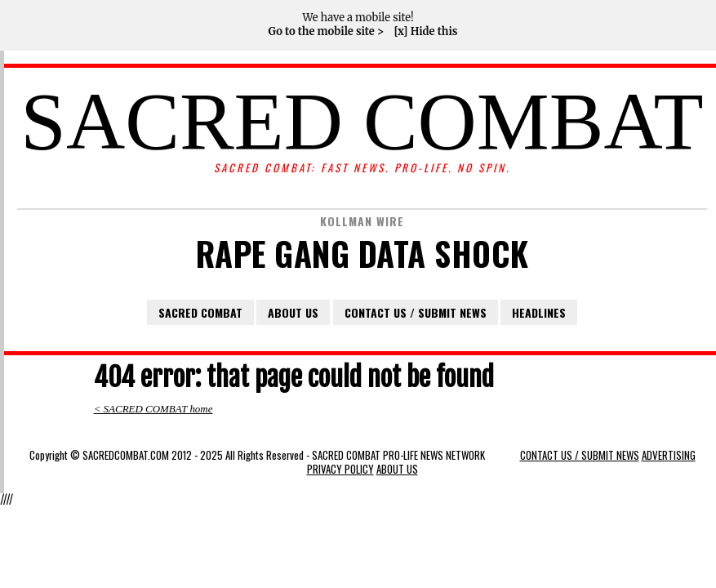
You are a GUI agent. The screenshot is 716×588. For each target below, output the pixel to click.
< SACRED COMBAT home (153, 409)
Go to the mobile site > (326, 32)
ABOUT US (293, 312)
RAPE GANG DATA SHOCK (362, 253)
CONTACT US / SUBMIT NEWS (416, 312)
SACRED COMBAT (362, 122)
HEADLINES (539, 312)
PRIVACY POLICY (340, 469)
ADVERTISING (669, 455)
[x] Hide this (425, 32)
